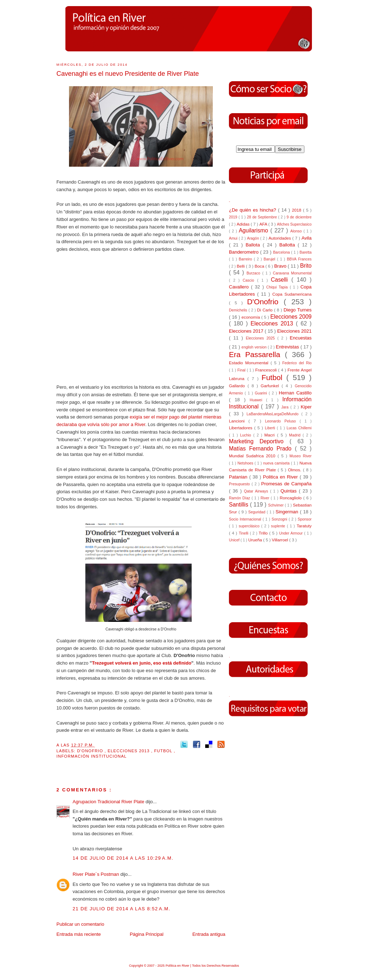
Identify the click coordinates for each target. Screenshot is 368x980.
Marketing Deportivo (259, 441)
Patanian (239, 477)
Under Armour (291, 533)
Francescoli (267, 370)
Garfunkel (271, 386)
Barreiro (246, 259)
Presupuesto (240, 484)
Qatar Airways (257, 491)
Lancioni (239, 421)
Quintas (290, 491)
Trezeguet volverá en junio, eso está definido (142, 663)
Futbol (164, 751)
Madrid (296, 435)
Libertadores (241, 428)
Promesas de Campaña (286, 484)
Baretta (305, 252)
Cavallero (240, 287)
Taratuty (304, 526)
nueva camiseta (277, 463)
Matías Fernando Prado (262, 449)
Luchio (247, 435)
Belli (241, 266)
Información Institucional (92, 756)
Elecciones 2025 (262, 338)
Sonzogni (280, 519)
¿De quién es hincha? (253, 210)
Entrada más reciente (79, 934)
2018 (297, 210)
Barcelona (282, 252)
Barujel (270, 259)
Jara (286, 407)
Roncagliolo (291, 498)
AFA (264, 224)
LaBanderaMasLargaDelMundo (274, 414)
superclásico (250, 526)
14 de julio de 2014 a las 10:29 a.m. (123, 858)
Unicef (235, 540)
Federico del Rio (297, 363)
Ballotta (288, 245)
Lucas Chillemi (299, 428)
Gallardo (238, 386)
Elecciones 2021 (294, 331)
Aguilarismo (254, 230)
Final (242, 370)
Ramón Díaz (240, 498)
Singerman (288, 512)
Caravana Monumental (292, 273)
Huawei (258, 400)
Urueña (256, 540)
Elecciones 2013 (129, 751)
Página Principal (147, 934)
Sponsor (305, 519)
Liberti (271, 428)
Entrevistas (288, 347)
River (266, 498)
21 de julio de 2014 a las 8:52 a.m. (121, 909)
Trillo (264, 533)
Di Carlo (265, 310)
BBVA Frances (299, 259)
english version (255, 347)
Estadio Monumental (250, 363)
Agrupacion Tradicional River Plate (109, 802)
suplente (279, 526)
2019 (234, 217)
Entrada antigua (209, 934)
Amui (234, 238)
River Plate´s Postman (96, 874)
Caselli (281, 280)
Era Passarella (257, 354)
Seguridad (257, 512)
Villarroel (280, 540)
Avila (307, 238)
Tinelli (244, 533)
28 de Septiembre (263, 217)
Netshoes (246, 463)
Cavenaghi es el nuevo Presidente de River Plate (128, 74)
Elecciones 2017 (247, 331)
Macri (271, 435)
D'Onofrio (91, 751)
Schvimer (277, 505)
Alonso (297, 231)
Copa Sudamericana (292, 294)
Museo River (301, 456)
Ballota (254, 245)
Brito (306, 266)
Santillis (239, 505)
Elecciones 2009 (291, 317)
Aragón (254, 238)
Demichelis (239, 310)
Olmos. (295, 470)
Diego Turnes (298, 310)
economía (251, 317)
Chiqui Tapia (278, 287)
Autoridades (280, 238)
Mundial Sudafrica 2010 (253, 456)
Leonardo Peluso (282, 421)
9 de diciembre (299, 217)
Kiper (306, 407)
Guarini (262, 393)
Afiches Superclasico (295, 224)
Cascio (250, 280)
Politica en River (281, 477)
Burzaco (254, 273)
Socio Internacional (246, 519)
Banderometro (245, 252)
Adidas (243, 224)
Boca (260, 266)
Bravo (281, 266)
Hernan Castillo (295, 393)
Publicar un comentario (80, 924)
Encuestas (301, 338)
